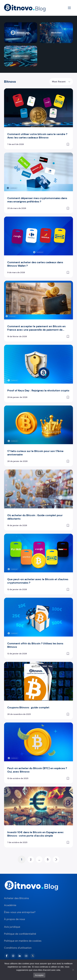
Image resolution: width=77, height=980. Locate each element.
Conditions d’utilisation (18, 948)
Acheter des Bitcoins (16, 898)
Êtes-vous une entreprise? (20, 912)
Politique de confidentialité (20, 934)
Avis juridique (12, 927)
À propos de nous (15, 919)
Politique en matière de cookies (23, 941)
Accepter (39, 975)
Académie (10, 905)
